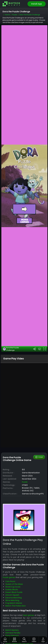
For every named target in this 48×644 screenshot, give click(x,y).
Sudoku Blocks (12, 580)
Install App (36, 4)
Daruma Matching (14, 588)
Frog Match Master (14, 594)
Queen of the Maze (14, 575)
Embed (39, 448)
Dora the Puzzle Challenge (11, 340)
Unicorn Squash (12, 586)
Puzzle (25, 473)
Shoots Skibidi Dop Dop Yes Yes (19, 634)
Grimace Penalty (13, 623)
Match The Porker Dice (15, 596)
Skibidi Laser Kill (12, 629)
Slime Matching (12, 591)
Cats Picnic (10, 572)
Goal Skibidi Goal (13, 631)
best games (29, 606)
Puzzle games (9, 568)
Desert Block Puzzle (14, 583)
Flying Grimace (12, 626)
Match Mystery (12, 621)
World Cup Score (13, 578)
